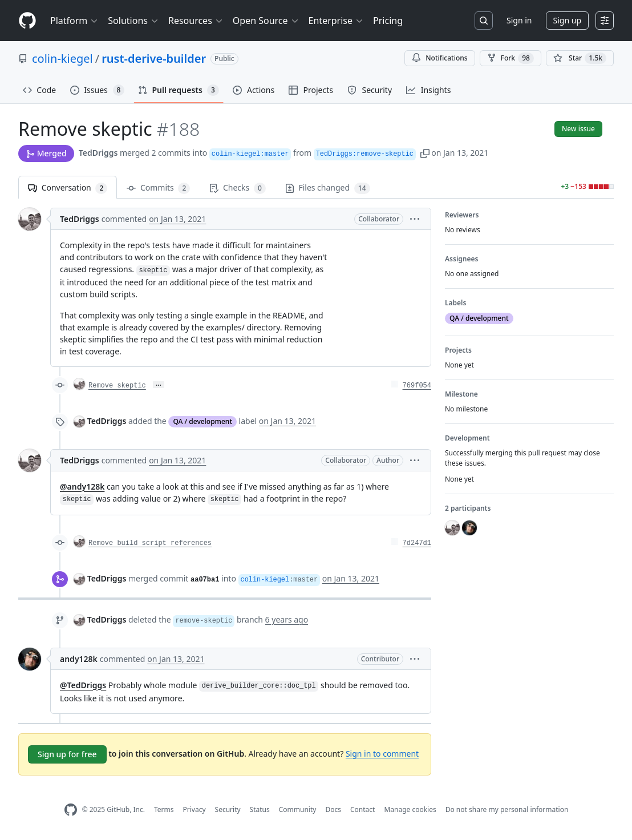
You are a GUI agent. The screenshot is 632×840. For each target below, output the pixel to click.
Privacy (195, 809)
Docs (333, 809)
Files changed (328, 188)
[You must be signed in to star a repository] (580, 58)
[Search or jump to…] (484, 21)
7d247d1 (417, 543)
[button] (425, 153)
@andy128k (82, 486)
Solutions (133, 21)
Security (228, 809)
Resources (196, 21)
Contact (362, 809)
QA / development (202, 421)
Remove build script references (150, 543)
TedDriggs (98, 153)
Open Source (266, 21)
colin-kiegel (62, 58)
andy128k (79, 659)
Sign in (519, 20)
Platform (74, 21)
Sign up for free (67, 754)
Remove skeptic (117, 386)
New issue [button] (578, 129)
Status (260, 809)
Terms (164, 809)
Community (298, 809)
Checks (237, 188)
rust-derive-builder (154, 58)
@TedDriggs (83, 685)
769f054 (417, 386)
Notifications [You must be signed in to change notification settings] (439, 58)
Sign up (567, 20)
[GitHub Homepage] (71, 810)
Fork (511, 58)
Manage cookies (410, 809)
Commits (158, 188)
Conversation (68, 188)
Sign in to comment (382, 753)
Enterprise (336, 21)
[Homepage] (27, 21)
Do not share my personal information (507, 809)
